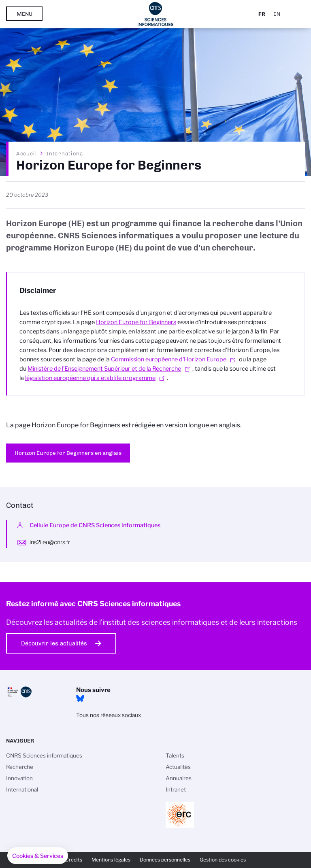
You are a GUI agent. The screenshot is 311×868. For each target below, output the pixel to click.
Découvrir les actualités (54, 643)
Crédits (74, 860)
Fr (262, 14)
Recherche (20, 767)
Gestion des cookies (223, 860)
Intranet (176, 789)
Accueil (27, 153)
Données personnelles (165, 860)
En (277, 14)
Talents (175, 756)
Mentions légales (111, 860)
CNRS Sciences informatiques (44, 756)
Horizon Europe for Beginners (136, 322)
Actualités (178, 767)
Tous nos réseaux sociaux (109, 715)
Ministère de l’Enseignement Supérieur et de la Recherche (104, 369)
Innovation (19, 778)
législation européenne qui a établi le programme (90, 378)
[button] (38, 856)
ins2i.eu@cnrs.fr (50, 542)
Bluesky (80, 698)
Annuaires (179, 778)
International (66, 153)
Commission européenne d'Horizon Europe (169, 359)
